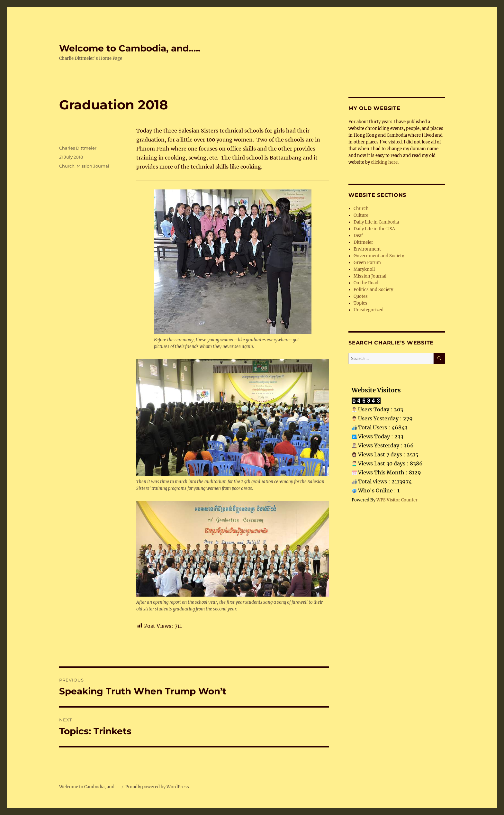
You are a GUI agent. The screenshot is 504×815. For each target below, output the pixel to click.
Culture (361, 215)
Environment (367, 249)
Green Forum (367, 263)
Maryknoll (364, 269)
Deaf (358, 236)
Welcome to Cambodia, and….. (130, 48)
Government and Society (379, 256)
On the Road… (368, 283)
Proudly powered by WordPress (157, 787)
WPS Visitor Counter (397, 500)
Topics (360, 303)
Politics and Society (373, 290)
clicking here (384, 162)
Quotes (361, 296)
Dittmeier (363, 242)
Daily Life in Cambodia (376, 222)
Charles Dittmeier (78, 148)
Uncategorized (369, 310)
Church (67, 166)
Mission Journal (93, 166)
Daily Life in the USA (374, 229)
